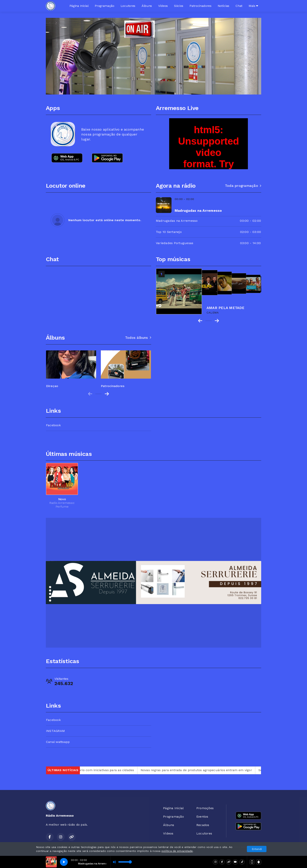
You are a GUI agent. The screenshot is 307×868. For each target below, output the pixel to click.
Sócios (179, 6)
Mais (253, 6)
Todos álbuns (138, 338)
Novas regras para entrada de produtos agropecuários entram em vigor (210, 770)
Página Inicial (79, 6)
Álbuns (147, 6)
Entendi (257, 849)
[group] (71, 367)
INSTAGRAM (55, 731)
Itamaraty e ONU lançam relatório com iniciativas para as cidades (97, 770)
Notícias (223, 6)
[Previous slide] (90, 394)
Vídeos (163, 6)
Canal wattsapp (58, 742)
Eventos (202, 817)
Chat (239, 6)
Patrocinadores (200, 6)
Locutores (128, 6)
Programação (104, 6)
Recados (203, 825)
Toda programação (243, 186)
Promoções (205, 808)
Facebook (53, 425)
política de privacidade (177, 851)
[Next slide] (107, 394)
